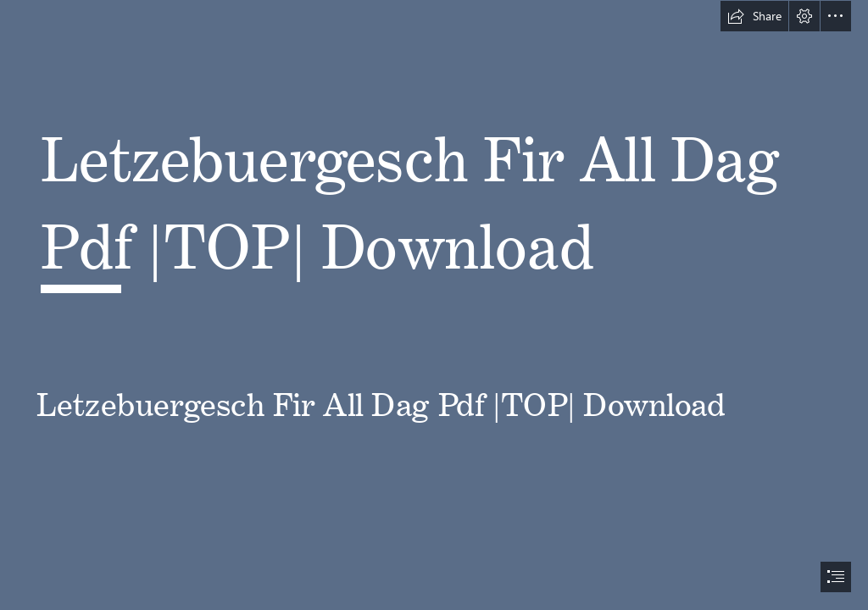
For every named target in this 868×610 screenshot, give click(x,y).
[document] (434, 305)
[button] (754, 16)
